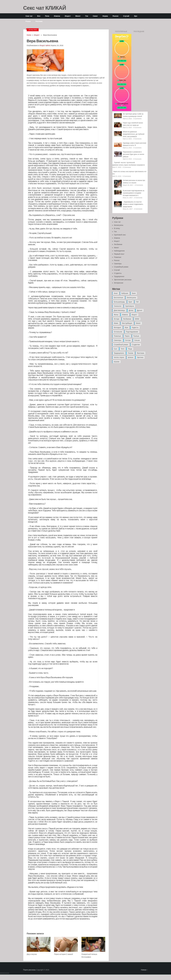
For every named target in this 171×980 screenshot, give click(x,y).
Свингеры (118, 264)
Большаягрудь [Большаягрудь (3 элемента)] (119, 302)
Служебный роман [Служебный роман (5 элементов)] (121, 345)
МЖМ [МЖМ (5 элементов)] (137, 319)
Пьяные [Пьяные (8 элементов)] (136, 336)
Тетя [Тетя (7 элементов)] (122, 349)
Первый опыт (119, 254)
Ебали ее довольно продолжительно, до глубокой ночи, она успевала (134, 134)
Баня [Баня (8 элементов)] (134, 293)
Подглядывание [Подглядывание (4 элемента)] (132, 332)
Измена (57, 16)
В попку (117, 228)
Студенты (118, 273)
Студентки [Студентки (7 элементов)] (136, 345)
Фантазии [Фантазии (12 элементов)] (140, 353)
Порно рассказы (29, 970)
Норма (105, 16)
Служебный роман (121, 267)
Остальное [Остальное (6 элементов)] (118, 332)
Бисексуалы (119, 225)
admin (48, 45)
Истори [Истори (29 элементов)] (117, 319)
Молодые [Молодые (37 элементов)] (117, 327)
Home (29, 35)
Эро (136, 16)
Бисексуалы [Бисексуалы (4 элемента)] (131, 298)
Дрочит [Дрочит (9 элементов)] (140, 310)
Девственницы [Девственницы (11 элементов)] (119, 310)
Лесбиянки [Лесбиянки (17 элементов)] (127, 319)
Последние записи (139, 32)
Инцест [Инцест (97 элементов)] (134, 315)
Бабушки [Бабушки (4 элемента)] (125, 293)
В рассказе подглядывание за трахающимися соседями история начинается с (134, 193)
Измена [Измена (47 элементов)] (125, 315)
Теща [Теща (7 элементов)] (130, 349)
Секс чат (29, 16)
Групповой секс (120, 235)
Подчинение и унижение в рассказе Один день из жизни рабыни (133, 154)
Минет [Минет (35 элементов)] (138, 323)
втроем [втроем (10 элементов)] (117, 362)
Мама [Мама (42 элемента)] (116, 323)
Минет (78, 16)
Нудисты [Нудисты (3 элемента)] (135, 327)
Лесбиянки (118, 244)
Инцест (68, 16)
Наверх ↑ (144, 970)
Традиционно (119, 276)
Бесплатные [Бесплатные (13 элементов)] (118, 298)
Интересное (119, 283)
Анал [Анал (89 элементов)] (116, 293)
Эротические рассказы (123, 280)
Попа (47, 16)
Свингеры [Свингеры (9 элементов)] (118, 340)
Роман (28, 21)
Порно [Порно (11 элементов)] (127, 336)
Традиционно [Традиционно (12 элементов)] (119, 353)
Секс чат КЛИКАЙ (45, 8)
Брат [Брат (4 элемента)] (130, 302)
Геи (87, 16)
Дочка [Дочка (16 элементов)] (131, 310)
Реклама (39, 21)
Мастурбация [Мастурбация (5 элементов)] (127, 323)
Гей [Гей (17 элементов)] (137, 302)
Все (39, 16)
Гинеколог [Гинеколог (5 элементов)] (118, 306)
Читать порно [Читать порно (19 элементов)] (119, 357)
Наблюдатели (119, 251)
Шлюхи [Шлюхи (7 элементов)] (131, 357)
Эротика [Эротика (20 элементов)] (140, 357)
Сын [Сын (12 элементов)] (115, 349)
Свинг (95, 16)
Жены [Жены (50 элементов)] (116, 315)
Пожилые (118, 257)
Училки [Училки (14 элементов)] (130, 353)
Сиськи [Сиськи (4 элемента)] (137, 340)
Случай (126, 16)
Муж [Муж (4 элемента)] (126, 327)
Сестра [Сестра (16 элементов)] (128, 340)
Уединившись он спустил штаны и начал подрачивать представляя (133, 204)
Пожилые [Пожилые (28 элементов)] (117, 336)
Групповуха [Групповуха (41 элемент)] (129, 306)
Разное (115, 16)
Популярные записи (121, 32)
